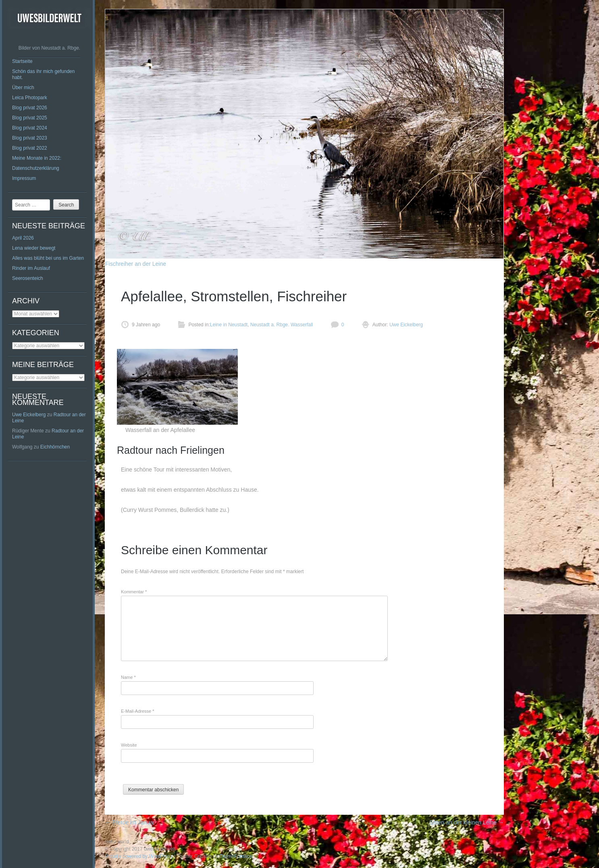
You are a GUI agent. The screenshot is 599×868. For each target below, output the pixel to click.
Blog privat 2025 (30, 118)
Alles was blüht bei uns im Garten (48, 258)
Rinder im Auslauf (31, 268)
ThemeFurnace (236, 856)
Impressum (24, 178)
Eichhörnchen (55, 447)
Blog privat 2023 (30, 138)
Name (128, 677)
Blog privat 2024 (30, 128)
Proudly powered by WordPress (139, 856)
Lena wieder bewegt (34, 248)
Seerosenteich (28, 278)
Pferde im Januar (130, 822)
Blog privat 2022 (30, 148)
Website (129, 745)
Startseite (22, 61)
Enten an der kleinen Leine (467, 822)
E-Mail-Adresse (138, 711)
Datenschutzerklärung (36, 168)
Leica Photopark (30, 98)
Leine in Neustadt (229, 325)
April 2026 (23, 238)
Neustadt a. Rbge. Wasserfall (282, 325)
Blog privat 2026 (30, 108)
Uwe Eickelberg (29, 415)
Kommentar (134, 592)
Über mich (23, 88)
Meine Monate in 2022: (37, 158)
